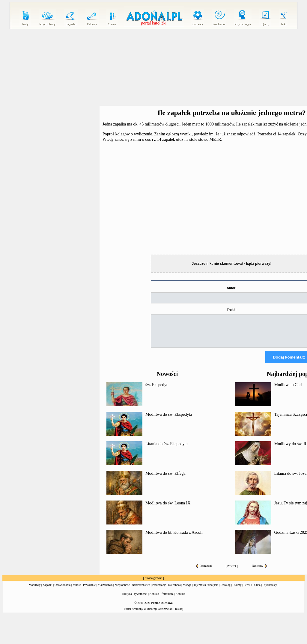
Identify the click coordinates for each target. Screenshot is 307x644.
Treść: (231, 310)
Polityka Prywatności (134, 599)
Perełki (248, 590)
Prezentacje (159, 590)
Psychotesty (270, 590)
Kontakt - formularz (162, 599)
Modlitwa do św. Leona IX (168, 508)
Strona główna (153, 583)
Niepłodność (122, 590)
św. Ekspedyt (156, 390)
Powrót (232, 571)
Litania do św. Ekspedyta (167, 449)
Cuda (257, 590)
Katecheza (174, 590)
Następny (259, 571)
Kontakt (180, 599)
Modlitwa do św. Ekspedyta (169, 420)
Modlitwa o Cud (288, 390)
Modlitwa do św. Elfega (165, 479)
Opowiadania (63, 590)
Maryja (187, 590)
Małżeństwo (105, 590)
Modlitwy (35, 590)
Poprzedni (204, 571)
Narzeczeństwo (141, 590)
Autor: (232, 288)
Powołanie (89, 590)
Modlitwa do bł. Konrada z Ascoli (174, 538)
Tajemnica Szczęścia (206, 590)
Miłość (77, 590)
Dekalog (225, 590)
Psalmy (237, 590)
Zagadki (48, 590)
